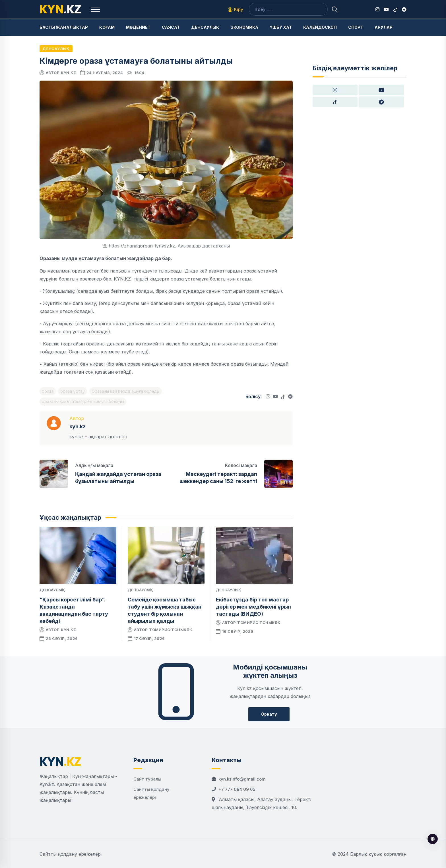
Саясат (171, 27)
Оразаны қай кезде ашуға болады (126, 391)
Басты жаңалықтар (64, 27)
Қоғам (107, 27)
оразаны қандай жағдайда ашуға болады (83, 401)
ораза (48, 391)
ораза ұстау (73, 391)
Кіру (236, 9)
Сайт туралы (147, 779)
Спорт (356, 27)
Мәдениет (138, 27)
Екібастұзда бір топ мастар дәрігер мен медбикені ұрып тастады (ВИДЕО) (253, 607)
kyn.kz (68, 73)
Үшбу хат (281, 27)
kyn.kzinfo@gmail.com (242, 779)
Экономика (244, 27)
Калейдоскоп (320, 27)
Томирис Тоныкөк (171, 630)
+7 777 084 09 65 (237, 789)
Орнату (269, 714)
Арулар (384, 27)
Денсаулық (205, 27)
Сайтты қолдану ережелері (71, 854)
